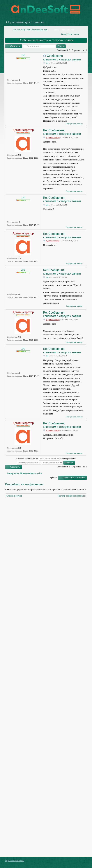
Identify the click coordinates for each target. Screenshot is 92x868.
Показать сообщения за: (38, 459)
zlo (23, 55)
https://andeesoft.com (15, 860)
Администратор (23, 130)
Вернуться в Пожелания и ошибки (24, 473)
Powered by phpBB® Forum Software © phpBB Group (81, 861)
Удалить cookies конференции (72, 496)
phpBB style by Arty (70, 861)
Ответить (15, 46)
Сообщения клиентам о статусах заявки (46, 40)
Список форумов (14, 496)
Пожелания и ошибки (74, 478)
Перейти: (53, 478)
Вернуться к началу (74, 124)
